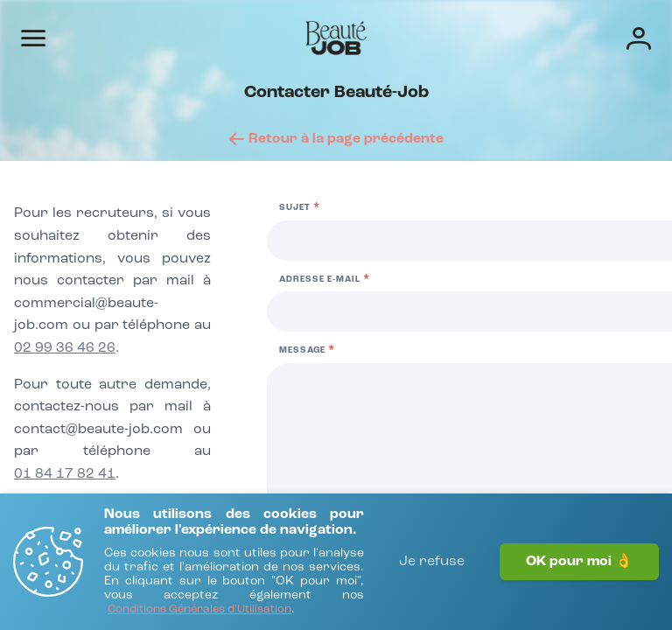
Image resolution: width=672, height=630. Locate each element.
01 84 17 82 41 (65, 474)
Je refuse (432, 562)
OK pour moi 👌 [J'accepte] (579, 562)
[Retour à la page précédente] (336, 139)
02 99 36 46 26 (65, 348)
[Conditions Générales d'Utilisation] (199, 610)
